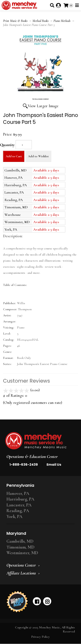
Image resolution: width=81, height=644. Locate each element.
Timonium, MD (20, 547)
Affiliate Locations (21, 573)
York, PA (14, 517)
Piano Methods (62, 21)
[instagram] (47, 601)
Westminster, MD (22, 553)
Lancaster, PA (19, 505)
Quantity (7, 145)
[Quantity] (24, 145)
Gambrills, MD (20, 541)
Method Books (40, 21)
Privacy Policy (40, 637)
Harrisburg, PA (20, 499)
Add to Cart (14, 156)
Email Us (54, 465)
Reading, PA (18, 511)
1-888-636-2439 (24, 465)
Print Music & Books (15, 21)
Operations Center (21, 565)
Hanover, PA (18, 493)
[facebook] (37, 601)
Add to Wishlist (38, 156)
